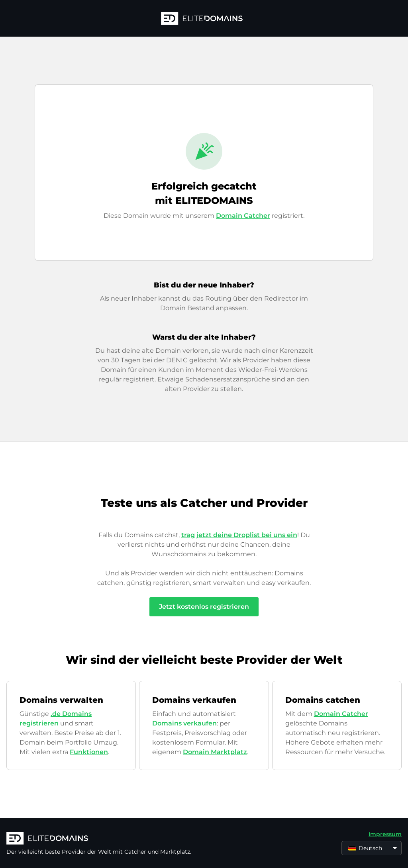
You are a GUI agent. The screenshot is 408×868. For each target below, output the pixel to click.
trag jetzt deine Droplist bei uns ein (239, 535)
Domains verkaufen (184, 723)
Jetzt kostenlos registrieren (204, 607)
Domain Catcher (243, 216)
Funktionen (89, 752)
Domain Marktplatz (215, 752)
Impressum (385, 834)
